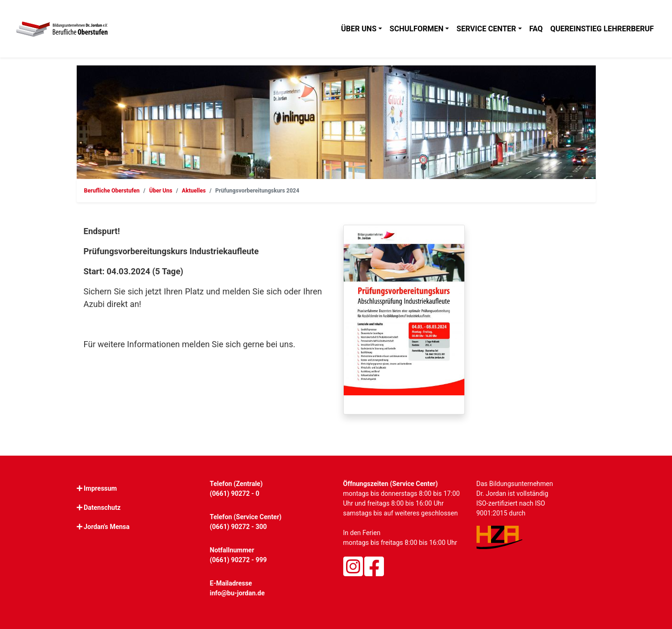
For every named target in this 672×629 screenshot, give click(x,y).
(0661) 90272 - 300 (238, 527)
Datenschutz (102, 507)
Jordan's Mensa (107, 527)
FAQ (536, 29)
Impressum (100, 488)
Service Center (486, 29)
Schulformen (416, 29)
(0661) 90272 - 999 (238, 560)
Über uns (359, 29)
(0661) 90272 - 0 (235, 493)
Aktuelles (194, 191)
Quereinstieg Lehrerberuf (602, 29)
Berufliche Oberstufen (112, 191)
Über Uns (161, 191)
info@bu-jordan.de (238, 593)
